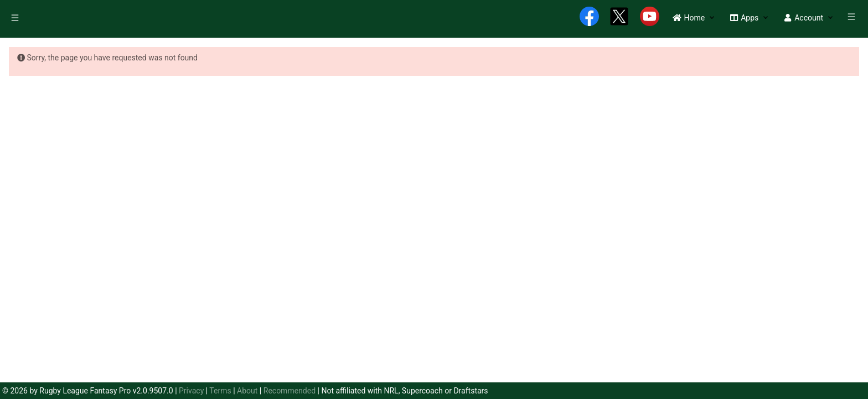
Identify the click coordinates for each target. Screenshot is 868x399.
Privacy (191, 391)
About (247, 391)
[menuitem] (16, 19)
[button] (688, 18)
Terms (220, 391)
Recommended (290, 391)
